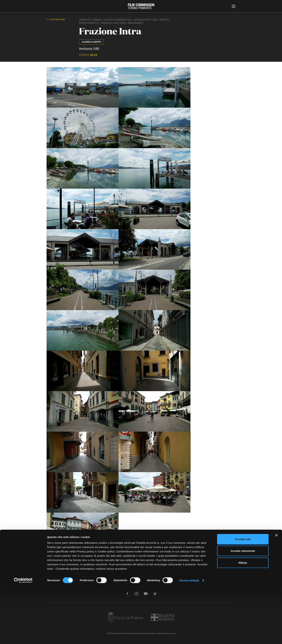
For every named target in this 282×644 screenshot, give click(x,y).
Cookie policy (162, 582)
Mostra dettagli (189, 637)
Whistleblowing (180, 582)
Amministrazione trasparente (97, 582)
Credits (195, 582)
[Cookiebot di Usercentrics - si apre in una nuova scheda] (23, 637)
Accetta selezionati (243, 608)
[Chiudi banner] (276, 592)
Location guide (57, 19)
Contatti (136, 582)
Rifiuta (243, 619)
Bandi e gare (122, 582)
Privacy (148, 582)
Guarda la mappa (91, 42)
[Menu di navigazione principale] (234, 7)
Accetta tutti (243, 596)
